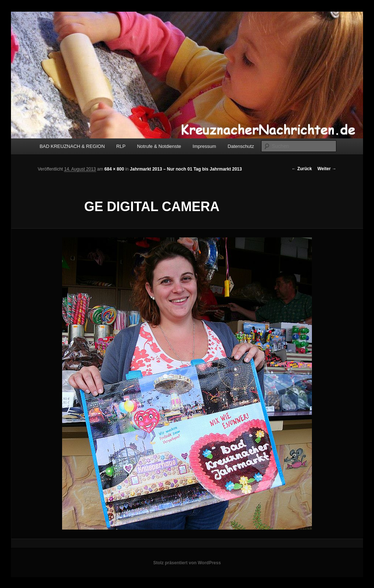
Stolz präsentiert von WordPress (187, 563)
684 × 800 (114, 169)
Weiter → (327, 169)
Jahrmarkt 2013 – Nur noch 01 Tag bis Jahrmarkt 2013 (186, 169)
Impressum (204, 146)
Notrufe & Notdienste (159, 146)
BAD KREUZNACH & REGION (72, 146)
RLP (121, 146)
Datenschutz (241, 146)
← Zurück (302, 169)
